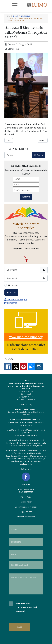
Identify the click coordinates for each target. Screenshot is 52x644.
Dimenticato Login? (16, 300)
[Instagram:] (39, 367)
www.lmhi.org (26, 425)
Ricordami (13, 285)
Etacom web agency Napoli (26, 507)
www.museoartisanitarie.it (26, 435)
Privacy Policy (26, 497)
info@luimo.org (26, 404)
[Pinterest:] (23, 367)
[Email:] (31, 367)
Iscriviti (26, 197)
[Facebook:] (8, 367)
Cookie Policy (26, 502)
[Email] (26, 184)
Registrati (11, 303)
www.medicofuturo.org (26, 337)
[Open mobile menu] (15, 5)
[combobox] (18, 155)
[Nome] (26, 179)
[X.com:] (16, 367)
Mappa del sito (26, 512)
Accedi (11, 293)
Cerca (39, 155)
